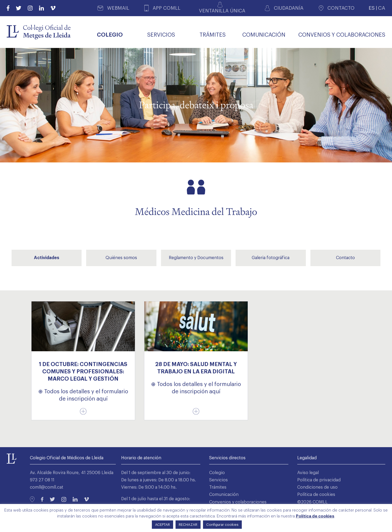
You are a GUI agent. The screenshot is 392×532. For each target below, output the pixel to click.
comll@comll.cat (47, 487)
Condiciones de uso (317, 487)
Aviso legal (308, 473)
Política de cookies (316, 495)
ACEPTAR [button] (162, 525)
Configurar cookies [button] (222, 525)
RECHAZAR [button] (188, 525)
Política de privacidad (319, 480)
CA (382, 8)
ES (372, 8)
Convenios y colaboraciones (238, 502)
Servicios (218, 480)
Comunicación (224, 495)
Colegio (217, 473)
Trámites (218, 487)
